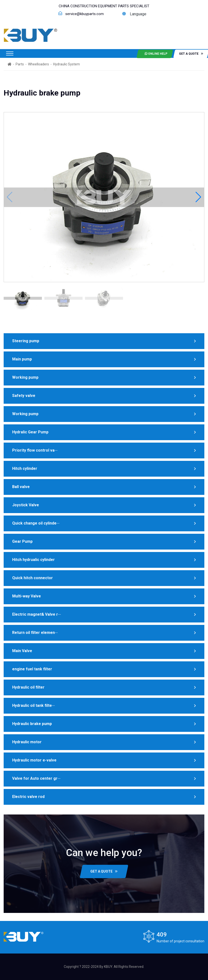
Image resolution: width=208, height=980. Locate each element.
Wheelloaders (38, 64)
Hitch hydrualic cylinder (33, 560)
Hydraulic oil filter (28, 687)
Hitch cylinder (25, 468)
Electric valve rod (28, 797)
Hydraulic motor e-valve (34, 760)
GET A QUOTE (104, 871)
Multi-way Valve (27, 596)
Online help (156, 54)
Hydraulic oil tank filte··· (33, 705)
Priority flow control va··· (35, 450)
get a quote (191, 54)
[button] (198, 197)
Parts (20, 64)
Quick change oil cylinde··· (36, 523)
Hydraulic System (66, 64)
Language (134, 14)
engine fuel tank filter (32, 669)
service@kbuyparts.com (85, 14)
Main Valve (22, 651)
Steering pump (26, 341)
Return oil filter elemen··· (35, 633)
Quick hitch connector (33, 578)
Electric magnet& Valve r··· (37, 614)
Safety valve (24, 396)
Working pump (25, 377)
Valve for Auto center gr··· (36, 778)
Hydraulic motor (27, 742)
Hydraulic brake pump (32, 724)
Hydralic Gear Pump (30, 432)
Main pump (22, 359)
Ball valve (21, 487)
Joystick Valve (26, 505)
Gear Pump (22, 541)
